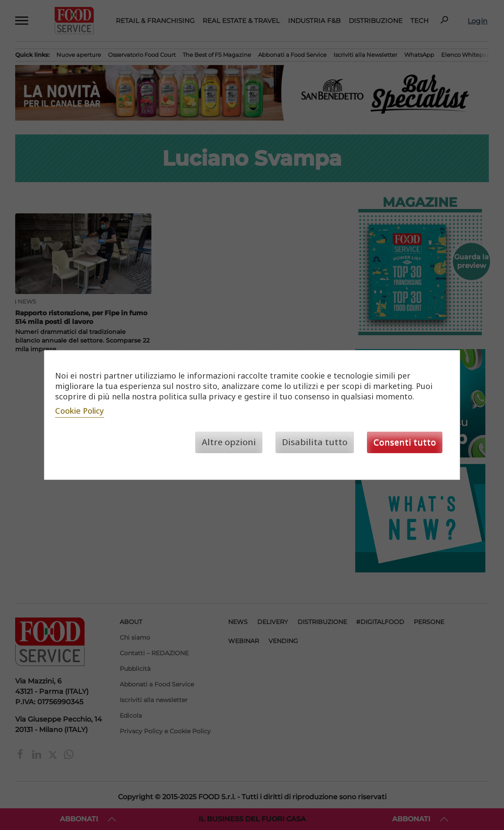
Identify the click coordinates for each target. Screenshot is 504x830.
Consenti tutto (405, 442)
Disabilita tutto (315, 442)
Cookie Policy (80, 411)
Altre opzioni (229, 442)
